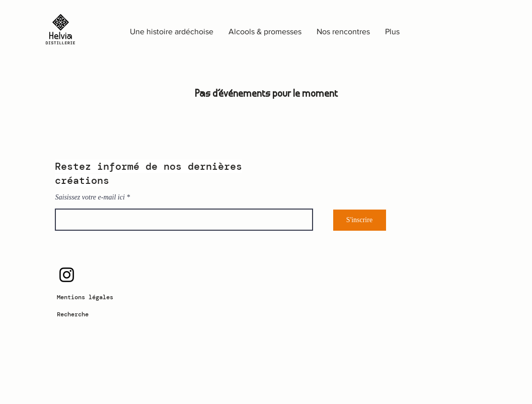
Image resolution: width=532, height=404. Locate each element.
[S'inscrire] (360, 220)
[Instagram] (67, 275)
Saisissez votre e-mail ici (90, 197)
